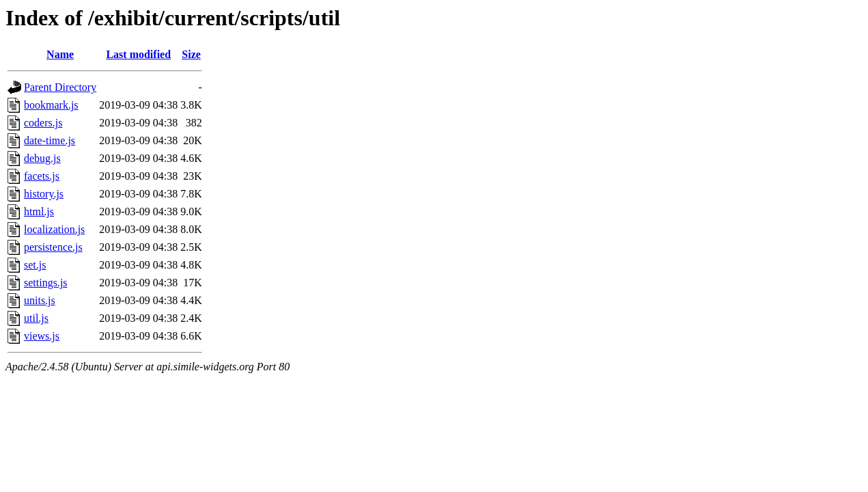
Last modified (138, 54)
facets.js (42, 176)
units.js (40, 300)
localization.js (54, 229)
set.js (35, 265)
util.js (36, 318)
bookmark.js (51, 105)
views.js (42, 336)
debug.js (42, 158)
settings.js (46, 283)
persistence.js (53, 247)
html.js (39, 211)
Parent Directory (60, 87)
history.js (44, 194)
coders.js (43, 123)
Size (191, 54)
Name (60, 54)
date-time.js (50, 140)
